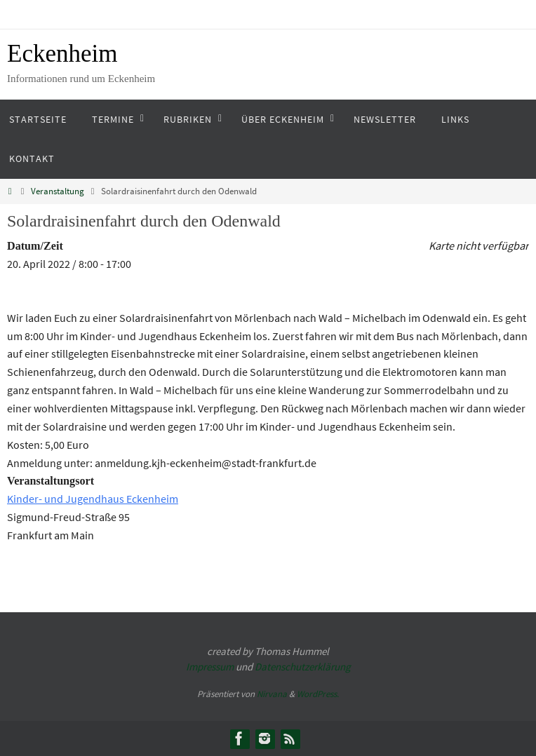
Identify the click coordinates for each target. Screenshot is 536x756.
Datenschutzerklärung (303, 667)
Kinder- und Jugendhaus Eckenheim (93, 499)
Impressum (210, 667)
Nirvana (272, 694)
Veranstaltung (58, 191)
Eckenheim (62, 54)
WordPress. (318, 694)
